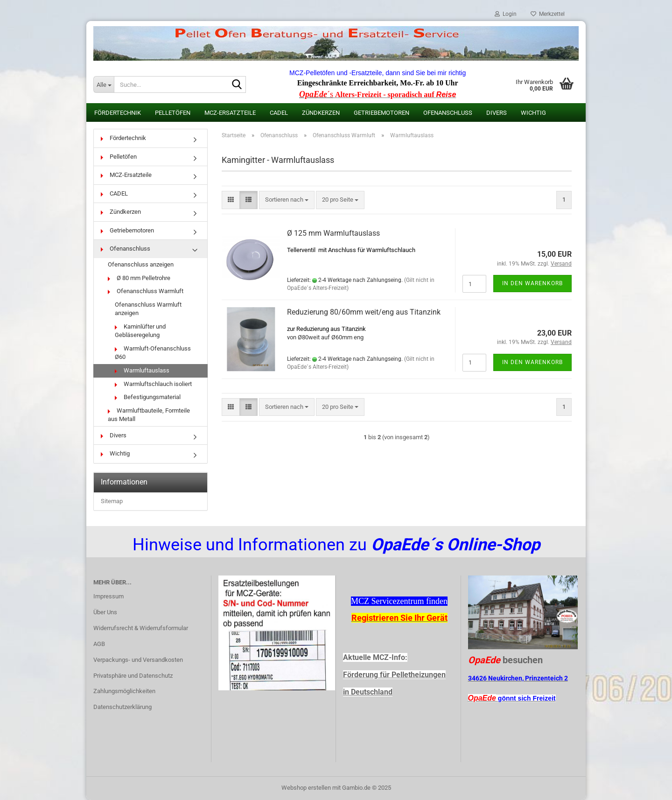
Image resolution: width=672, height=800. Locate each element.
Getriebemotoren (381, 113)
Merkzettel (548, 14)
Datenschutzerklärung (122, 707)
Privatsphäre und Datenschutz (133, 676)
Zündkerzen (321, 113)
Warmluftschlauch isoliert (153, 384)
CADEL (279, 113)
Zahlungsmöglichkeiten (124, 691)
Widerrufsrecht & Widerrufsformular (141, 628)
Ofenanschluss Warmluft (146, 291)
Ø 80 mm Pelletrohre (139, 278)
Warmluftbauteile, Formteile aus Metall (149, 415)
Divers (497, 113)
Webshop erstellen (306, 788)
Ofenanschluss (448, 113)
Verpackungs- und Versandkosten (138, 660)
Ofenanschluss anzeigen (141, 264)
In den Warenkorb (532, 283)
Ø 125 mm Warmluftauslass (333, 233)
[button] (231, 200)
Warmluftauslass (142, 370)
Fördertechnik (118, 113)
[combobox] (287, 200)
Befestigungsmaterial (148, 397)
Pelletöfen (173, 113)
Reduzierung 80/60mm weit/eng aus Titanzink (364, 312)
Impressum (108, 596)
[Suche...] (104, 84)
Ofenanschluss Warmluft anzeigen (148, 309)
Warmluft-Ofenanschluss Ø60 (153, 353)
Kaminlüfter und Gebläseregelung (140, 331)
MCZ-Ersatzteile (230, 113)
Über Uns (105, 612)
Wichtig (533, 113)
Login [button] (506, 14)
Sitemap (112, 501)
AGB (99, 644)
